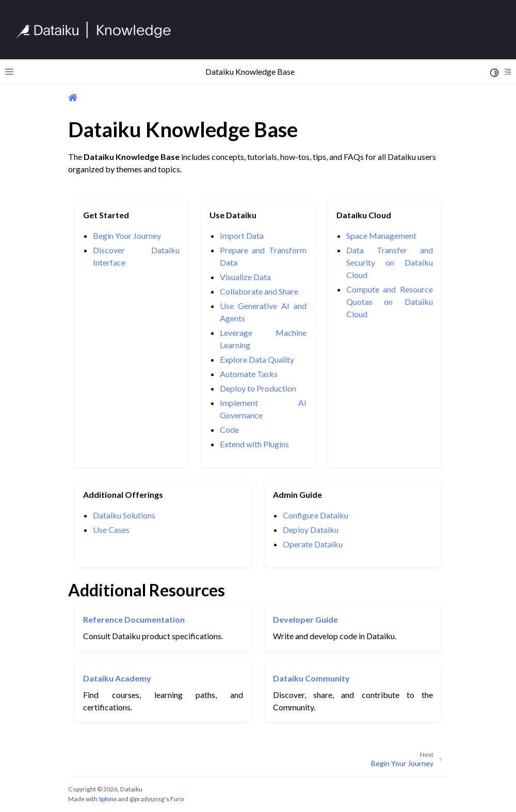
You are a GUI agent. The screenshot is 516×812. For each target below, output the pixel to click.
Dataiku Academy (117, 678)
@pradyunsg (147, 799)
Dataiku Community (311, 678)
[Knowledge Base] (98, 30)
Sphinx (108, 799)
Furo (177, 799)
